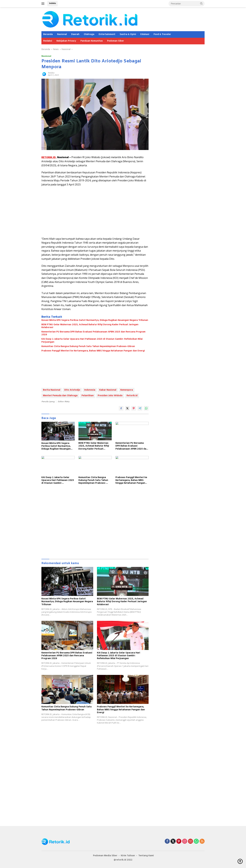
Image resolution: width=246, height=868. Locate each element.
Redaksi (48, 41)
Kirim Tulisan (128, 856)
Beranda (48, 34)
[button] (201, 3)
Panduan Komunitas (92, 41)
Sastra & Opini (128, 34)
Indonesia (90, 390)
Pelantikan (88, 396)
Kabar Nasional (108, 390)
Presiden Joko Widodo (110, 396)
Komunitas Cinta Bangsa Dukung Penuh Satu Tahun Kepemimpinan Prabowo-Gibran (88, 347)
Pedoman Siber (116, 41)
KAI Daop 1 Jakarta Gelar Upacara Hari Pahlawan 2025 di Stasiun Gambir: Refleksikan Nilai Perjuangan (92, 341)
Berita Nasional (52, 390)
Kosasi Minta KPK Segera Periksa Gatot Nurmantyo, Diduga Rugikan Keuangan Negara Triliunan (95, 320)
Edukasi (145, 34)
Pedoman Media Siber (105, 856)
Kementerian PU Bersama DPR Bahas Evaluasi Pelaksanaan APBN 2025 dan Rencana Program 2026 (93, 333)
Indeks (52, 3)
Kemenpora (127, 390)
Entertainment (107, 34)
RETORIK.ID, (49, 157)
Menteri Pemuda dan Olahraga (60, 396)
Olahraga (89, 34)
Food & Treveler (162, 34)
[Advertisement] (95, 212)
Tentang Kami (146, 856)
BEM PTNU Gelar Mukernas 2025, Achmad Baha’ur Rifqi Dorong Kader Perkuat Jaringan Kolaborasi (90, 326)
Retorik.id (132, 396)
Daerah (75, 34)
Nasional (62, 34)
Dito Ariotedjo (72, 390)
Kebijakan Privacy (66, 41)
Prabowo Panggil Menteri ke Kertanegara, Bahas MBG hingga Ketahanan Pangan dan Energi (93, 351)
